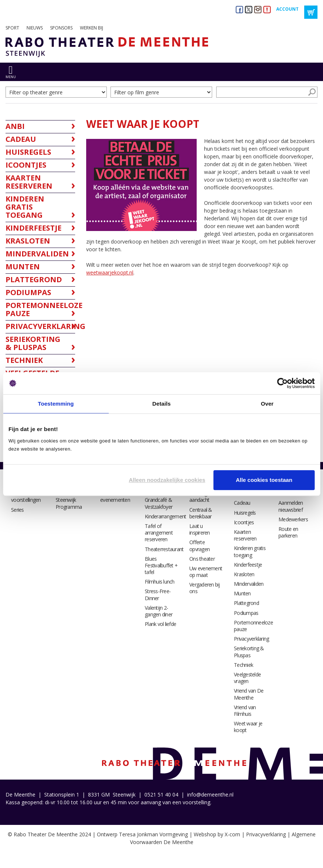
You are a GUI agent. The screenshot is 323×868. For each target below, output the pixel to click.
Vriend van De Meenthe (249, 694)
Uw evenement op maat (206, 572)
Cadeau (242, 503)
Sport (12, 28)
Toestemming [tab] (56, 404)
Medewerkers (293, 519)
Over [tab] (267, 404)
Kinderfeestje (248, 565)
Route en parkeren (288, 532)
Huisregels (245, 513)
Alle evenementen (115, 496)
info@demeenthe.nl (210, 794)
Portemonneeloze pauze (253, 626)
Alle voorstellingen (26, 496)
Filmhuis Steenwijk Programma (69, 500)
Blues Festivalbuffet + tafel (161, 565)
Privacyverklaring (251, 639)
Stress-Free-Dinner (158, 594)
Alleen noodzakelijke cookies (167, 480)
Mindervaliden (249, 584)
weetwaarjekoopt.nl (110, 272)
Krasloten (244, 574)
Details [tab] (162, 404)
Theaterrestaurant (164, 549)
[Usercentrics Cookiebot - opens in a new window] (282, 383)
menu (11, 77)
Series (17, 510)
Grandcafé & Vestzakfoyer (159, 503)
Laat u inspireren (200, 529)
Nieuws (35, 28)
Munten (242, 593)
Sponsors (61, 28)
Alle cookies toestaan (264, 480)
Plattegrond (246, 603)
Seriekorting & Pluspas (249, 652)
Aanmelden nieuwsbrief (291, 506)
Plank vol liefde (160, 624)
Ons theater (202, 559)
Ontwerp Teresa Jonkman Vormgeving (142, 834)
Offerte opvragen (199, 545)
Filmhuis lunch (160, 582)
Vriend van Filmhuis (245, 710)
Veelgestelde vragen (247, 678)
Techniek (243, 665)
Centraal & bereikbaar (201, 513)
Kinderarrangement (165, 516)
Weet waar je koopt (248, 727)
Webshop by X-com (217, 834)
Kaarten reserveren (245, 535)
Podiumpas (246, 613)
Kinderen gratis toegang (250, 551)
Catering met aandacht (203, 496)
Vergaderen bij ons (205, 588)
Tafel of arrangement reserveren (159, 533)
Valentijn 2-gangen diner (159, 611)
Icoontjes (244, 522)
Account (287, 9)
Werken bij (92, 28)
